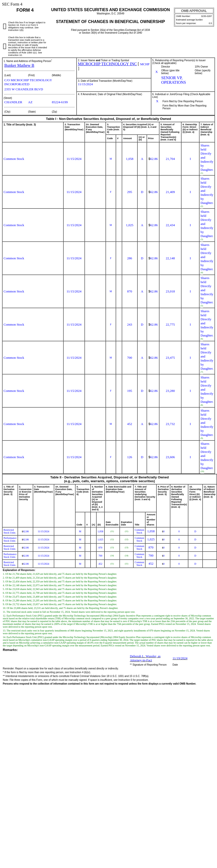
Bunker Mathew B (19, 65)
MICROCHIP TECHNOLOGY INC (107, 64)
